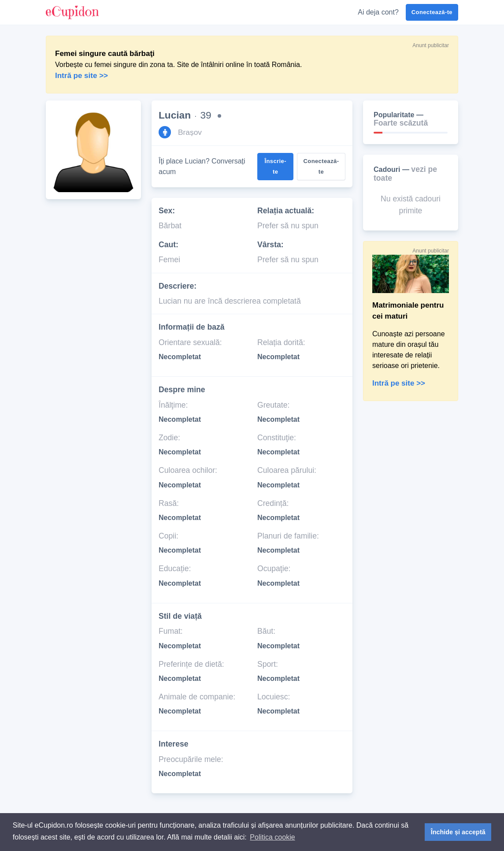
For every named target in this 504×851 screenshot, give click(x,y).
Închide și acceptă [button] (458, 832)
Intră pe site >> (399, 383)
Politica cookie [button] (272, 837)
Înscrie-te (276, 166)
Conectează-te (432, 12)
